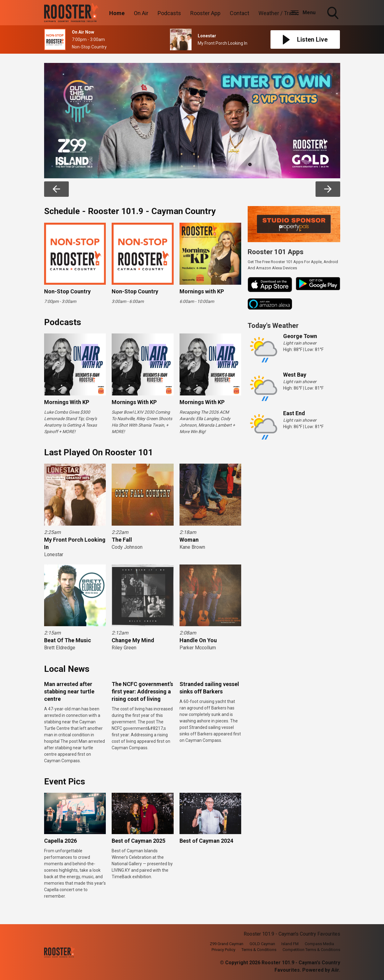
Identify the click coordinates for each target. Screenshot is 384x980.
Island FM (290, 944)
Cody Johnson (127, 547)
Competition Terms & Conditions (311, 950)
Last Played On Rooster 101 (99, 452)
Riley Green (124, 648)
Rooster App (205, 13)
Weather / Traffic (279, 13)
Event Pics (65, 782)
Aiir (335, 970)
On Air (141, 13)
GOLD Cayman (262, 944)
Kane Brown (192, 547)
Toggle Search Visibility (333, 14)
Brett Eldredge (60, 648)
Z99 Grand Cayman (227, 944)
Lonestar (54, 554)
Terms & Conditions (259, 950)
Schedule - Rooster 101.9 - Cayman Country (130, 211)
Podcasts (169, 13)
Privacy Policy (223, 950)
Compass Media (319, 944)
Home (117, 13)
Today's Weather (273, 326)
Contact (239, 13)
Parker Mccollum (198, 648)
